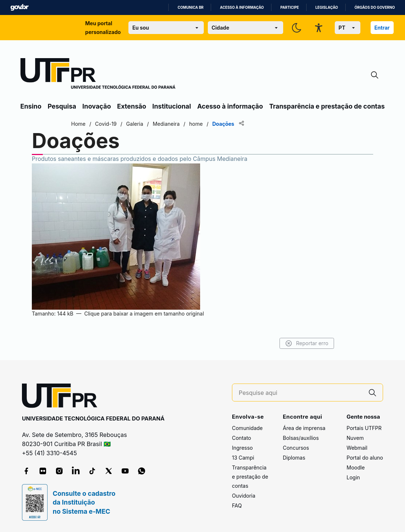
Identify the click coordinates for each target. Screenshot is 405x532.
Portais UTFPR (364, 428)
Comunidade (247, 428)
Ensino (31, 106)
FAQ (237, 505)
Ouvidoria (244, 496)
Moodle (356, 467)
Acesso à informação (242, 7)
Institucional (172, 106)
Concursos (296, 448)
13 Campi (243, 458)
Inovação (97, 106)
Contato (241, 438)
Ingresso (242, 448)
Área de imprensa (304, 428)
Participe (290, 7)
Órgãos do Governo (375, 7)
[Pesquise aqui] (301, 393)
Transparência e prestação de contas (327, 106)
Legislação (327, 7)
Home (78, 124)
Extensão (132, 106)
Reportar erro (307, 343)
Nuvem (355, 438)
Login (353, 477)
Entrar (382, 28)
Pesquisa (62, 106)
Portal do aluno (365, 458)
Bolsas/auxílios (301, 438)
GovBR (19, 7)
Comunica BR (190, 7)
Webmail (357, 448)
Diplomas (294, 458)
